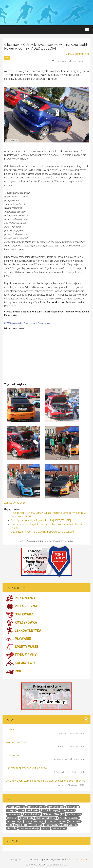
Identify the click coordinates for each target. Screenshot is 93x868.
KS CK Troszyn (49, 810)
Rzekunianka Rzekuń (45, 818)
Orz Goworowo (74, 814)
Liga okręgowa (14, 814)
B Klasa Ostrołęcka (16, 807)
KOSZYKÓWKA (21, 623)
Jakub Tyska (33, 810)
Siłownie (10, 729)
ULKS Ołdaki (75, 822)
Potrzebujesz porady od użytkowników (26, 768)
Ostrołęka (12, 818)
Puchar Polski (26, 818)
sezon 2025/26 (70, 825)
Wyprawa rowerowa (17, 742)
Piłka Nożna (12, 755)
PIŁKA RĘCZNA (22, 607)
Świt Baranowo (59, 828)
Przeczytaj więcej (78, 860)
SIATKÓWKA (20, 615)
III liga (21, 810)
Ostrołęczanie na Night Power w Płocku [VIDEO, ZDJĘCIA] (41, 520)
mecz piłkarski (22, 825)
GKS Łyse (11, 810)
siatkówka (12, 828)
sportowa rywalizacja (29, 828)
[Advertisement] (61, 215)
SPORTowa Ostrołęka (13, 323)
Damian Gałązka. (55, 807)
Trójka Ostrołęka (15, 822)
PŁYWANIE (18, 639)
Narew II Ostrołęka (32, 814)
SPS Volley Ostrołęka (68, 818)
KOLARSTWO (20, 663)
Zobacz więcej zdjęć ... (16, 503)
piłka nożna (37, 825)
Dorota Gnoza (73, 807)
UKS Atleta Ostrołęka (35, 822)
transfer (46, 828)
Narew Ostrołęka (53, 814)
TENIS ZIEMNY (21, 655)
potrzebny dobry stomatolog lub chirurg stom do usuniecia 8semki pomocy (46, 781)
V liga (10, 825)
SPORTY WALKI (22, 647)
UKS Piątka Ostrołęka (57, 822)
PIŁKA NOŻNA (21, 598)
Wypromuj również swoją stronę (37, 323)
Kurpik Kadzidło (68, 810)
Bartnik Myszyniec (36, 807)
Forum (10, 720)
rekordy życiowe (52, 825)
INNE (14, 671)
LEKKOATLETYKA (24, 631)
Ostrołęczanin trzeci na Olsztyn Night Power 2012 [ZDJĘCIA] (42, 532)
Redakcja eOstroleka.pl (77, 54)
